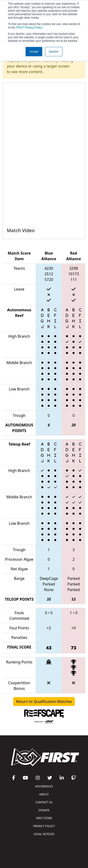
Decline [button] (54, 52)
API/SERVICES (44, 786)
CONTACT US (44, 802)
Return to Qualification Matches (44, 701)
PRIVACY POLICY (44, 826)
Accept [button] (34, 52)
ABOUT (44, 794)
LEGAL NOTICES (44, 834)
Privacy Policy (29, 28)
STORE (44, 818)
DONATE (44, 810)
